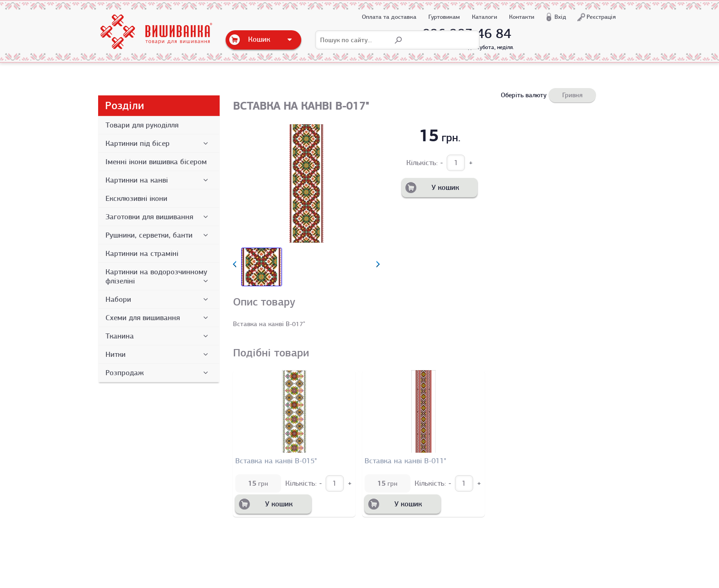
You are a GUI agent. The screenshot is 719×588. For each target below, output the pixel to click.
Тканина (158, 336)
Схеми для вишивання (158, 318)
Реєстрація (601, 17)
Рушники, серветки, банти (158, 235)
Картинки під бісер (158, 144)
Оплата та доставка (389, 17)
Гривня (572, 95)
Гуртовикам (444, 17)
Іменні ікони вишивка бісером (156, 162)
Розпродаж (158, 373)
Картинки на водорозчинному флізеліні (158, 277)
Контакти (522, 17)
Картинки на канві (158, 180)
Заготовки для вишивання (158, 217)
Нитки (158, 355)
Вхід (560, 17)
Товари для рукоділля (142, 125)
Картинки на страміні (142, 254)
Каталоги (484, 17)
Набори (158, 300)
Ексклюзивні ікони (136, 199)
